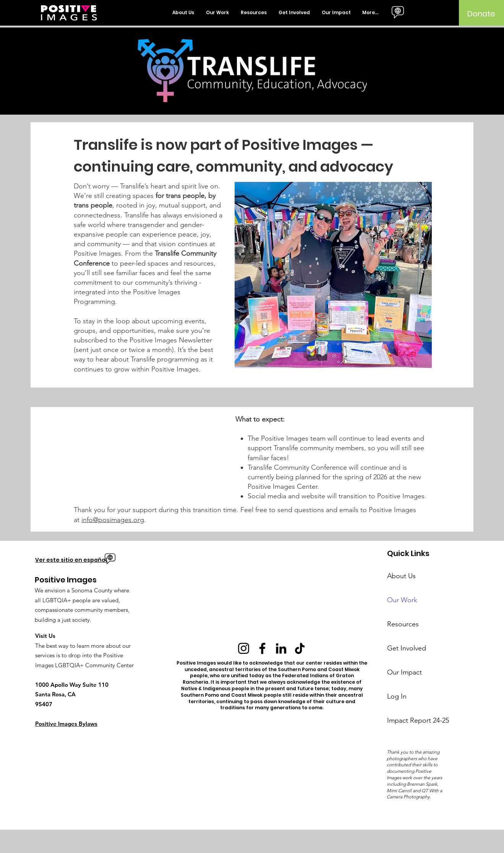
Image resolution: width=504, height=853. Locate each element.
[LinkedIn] (281, 648)
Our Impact (404, 672)
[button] (183, 13)
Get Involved (407, 648)
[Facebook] (262, 648)
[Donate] (481, 14)
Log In (397, 696)
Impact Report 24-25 (415, 720)
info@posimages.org (113, 520)
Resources (403, 624)
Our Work (402, 600)
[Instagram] (244, 648)
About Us (401, 576)
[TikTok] (300, 648)
